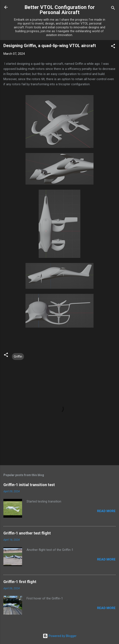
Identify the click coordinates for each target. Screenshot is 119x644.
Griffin (18, 357)
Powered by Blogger (60, 636)
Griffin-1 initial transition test (29, 485)
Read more (106, 511)
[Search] (113, 9)
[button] (113, 47)
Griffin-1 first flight (20, 582)
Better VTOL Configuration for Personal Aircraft (60, 10)
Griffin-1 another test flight (27, 533)
